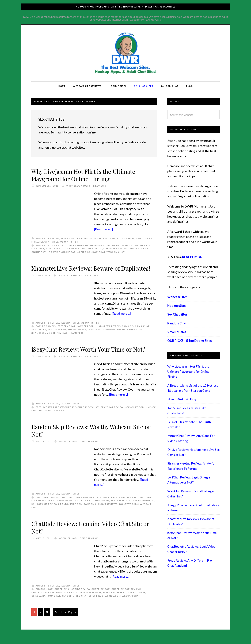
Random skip (101, 508)
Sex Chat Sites (49, 242)
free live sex (44, 415)
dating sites (142, 245)
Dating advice (95, 245)
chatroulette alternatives (112, 505)
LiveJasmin (95, 249)
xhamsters (76, 340)
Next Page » (69, 619)
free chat (38, 249)
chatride (61, 597)
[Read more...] (104, 229)
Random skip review (124, 508)
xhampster (39, 337)
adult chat (43, 245)
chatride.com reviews (126, 597)
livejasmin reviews (116, 249)
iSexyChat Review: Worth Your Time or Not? (93, 356)
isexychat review (112, 415)
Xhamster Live (57, 337)
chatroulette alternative (50, 600)
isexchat (78, 415)
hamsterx (103, 334)
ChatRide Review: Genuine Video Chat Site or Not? (92, 535)
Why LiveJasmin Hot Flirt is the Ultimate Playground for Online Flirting (88, 175)
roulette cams (129, 511)
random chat (96, 252)
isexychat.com (134, 415)
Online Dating (139, 249)
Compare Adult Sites (125, 53)
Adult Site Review (47, 238)
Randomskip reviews (45, 511)
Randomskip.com (71, 511)
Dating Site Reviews (102, 238)
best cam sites (70, 238)
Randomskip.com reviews (100, 511)
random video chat (75, 603)
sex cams (136, 334)
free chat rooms (57, 249)
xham (147, 334)
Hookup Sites (126, 238)
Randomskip (146, 508)
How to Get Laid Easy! (182, 399)
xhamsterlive (77, 337)
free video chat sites (131, 600)
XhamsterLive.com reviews (50, 340)
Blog (84, 238)
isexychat (92, 415)
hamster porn (86, 334)
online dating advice (46, 252)
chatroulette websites (85, 600)
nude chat (46, 418)
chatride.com (101, 597)
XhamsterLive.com (129, 337)
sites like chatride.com (105, 603)
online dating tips (74, 252)
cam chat (58, 245)
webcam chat (116, 252)
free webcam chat (44, 508)
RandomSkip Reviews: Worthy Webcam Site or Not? (93, 438)
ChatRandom (44, 597)
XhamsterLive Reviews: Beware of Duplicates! (79, 272)
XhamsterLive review (101, 337)
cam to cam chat (61, 505)
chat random (75, 245)
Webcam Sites (69, 242)
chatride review (79, 597)
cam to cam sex (46, 334)
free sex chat (66, 334)
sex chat (60, 418)
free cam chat (142, 505)
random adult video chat (74, 508)
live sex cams (78, 249)
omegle (36, 603)
